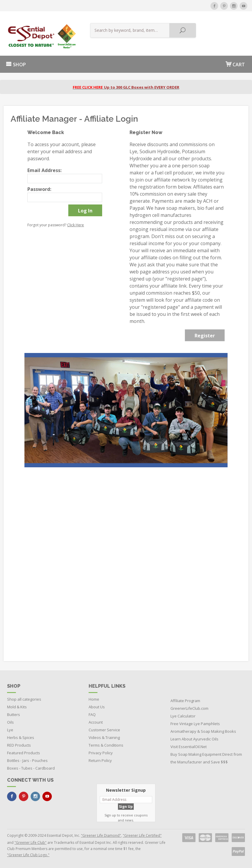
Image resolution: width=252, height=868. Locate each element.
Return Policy (100, 760)
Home (94, 699)
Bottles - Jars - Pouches (27, 760)
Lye (10, 730)
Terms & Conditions (106, 745)
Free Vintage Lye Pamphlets (195, 724)
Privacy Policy (101, 753)
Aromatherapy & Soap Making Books (203, 731)
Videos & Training (104, 737)
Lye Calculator (183, 716)
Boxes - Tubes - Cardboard (31, 768)
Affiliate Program (185, 701)
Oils (10, 722)
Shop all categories (24, 699)
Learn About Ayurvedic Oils (194, 739)
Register (205, 336)
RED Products (19, 745)
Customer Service (104, 730)
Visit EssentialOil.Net (189, 747)
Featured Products (24, 753)
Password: (39, 189)
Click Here (76, 225)
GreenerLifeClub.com (189, 708)
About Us (97, 707)
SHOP (16, 65)
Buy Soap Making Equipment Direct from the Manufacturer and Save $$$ (206, 758)
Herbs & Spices (21, 737)
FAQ (92, 714)
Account (96, 722)
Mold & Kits (17, 707)
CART (235, 64)
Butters (14, 714)
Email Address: (44, 170)
